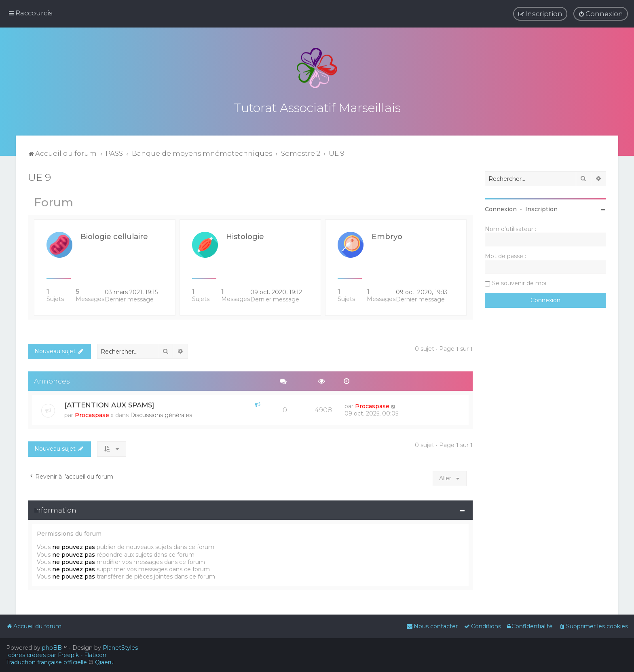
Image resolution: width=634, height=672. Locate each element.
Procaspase (92, 414)
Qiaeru (104, 662)
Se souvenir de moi (519, 282)
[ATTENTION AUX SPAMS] (109, 404)
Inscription (541, 208)
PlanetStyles (120, 648)
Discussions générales (161, 414)
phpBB (52, 648)
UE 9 (39, 176)
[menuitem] (601, 14)
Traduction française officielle (46, 662)
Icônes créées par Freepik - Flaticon (56, 655)
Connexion (501, 208)
